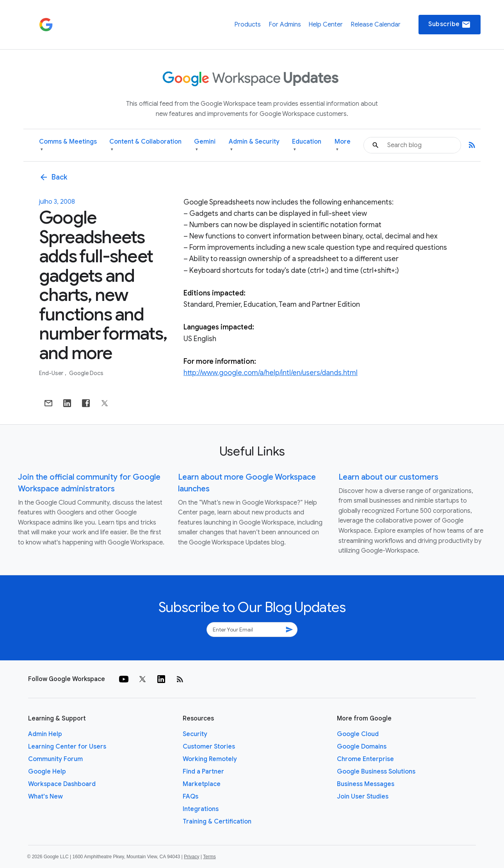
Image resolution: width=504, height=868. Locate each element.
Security (195, 734)
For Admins (285, 25)
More (343, 145)
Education (307, 145)
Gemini (205, 145)
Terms (209, 857)
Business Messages (366, 784)
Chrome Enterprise (365, 759)
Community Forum (55, 759)
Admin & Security (254, 145)
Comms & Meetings (68, 145)
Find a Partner (203, 772)
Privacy (191, 857)
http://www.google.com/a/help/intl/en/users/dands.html (271, 373)
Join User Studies (363, 797)
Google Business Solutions (376, 772)
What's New (45, 797)
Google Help (47, 772)
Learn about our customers (388, 477)
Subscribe (450, 25)
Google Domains (362, 747)
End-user (52, 373)
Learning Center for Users (67, 747)
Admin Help (45, 734)
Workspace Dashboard (62, 784)
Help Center (326, 25)
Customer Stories (209, 747)
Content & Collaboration (145, 145)
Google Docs (86, 373)
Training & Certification (217, 822)
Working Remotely (210, 759)
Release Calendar (376, 25)
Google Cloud (358, 734)
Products (248, 25)
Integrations (201, 809)
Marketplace (202, 784)
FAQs (191, 797)
